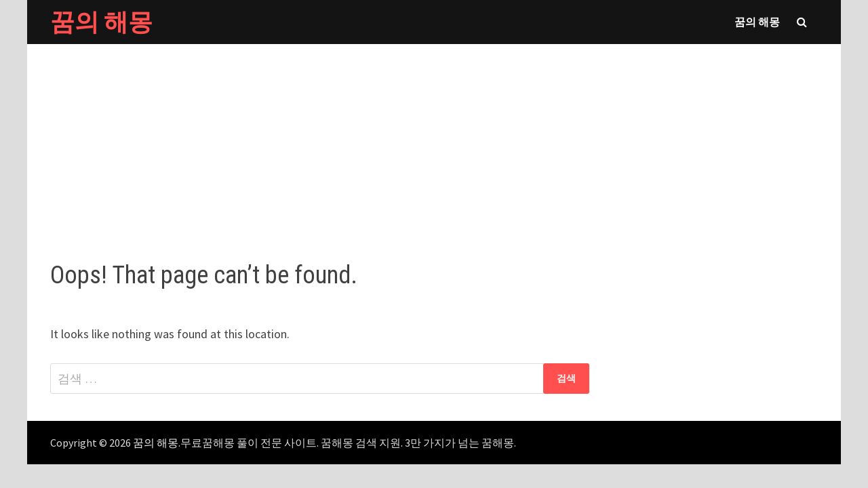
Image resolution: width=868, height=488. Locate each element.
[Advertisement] (434, 139)
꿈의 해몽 (101, 22)
